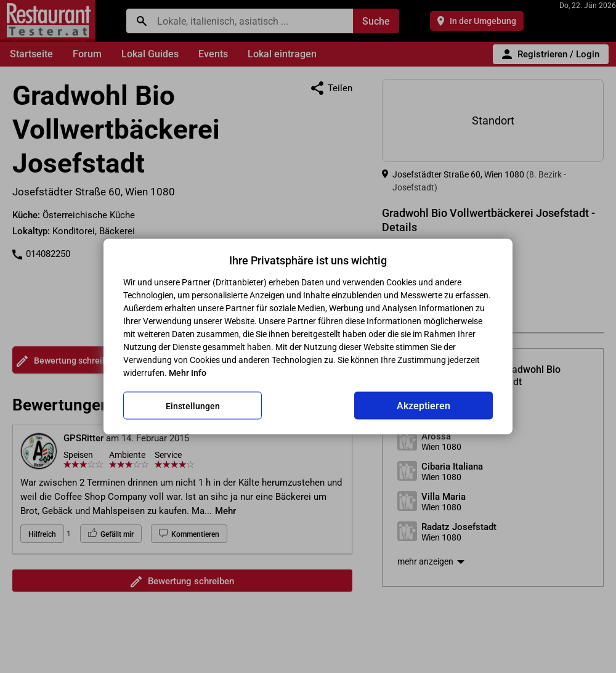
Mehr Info (188, 373)
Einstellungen (193, 406)
